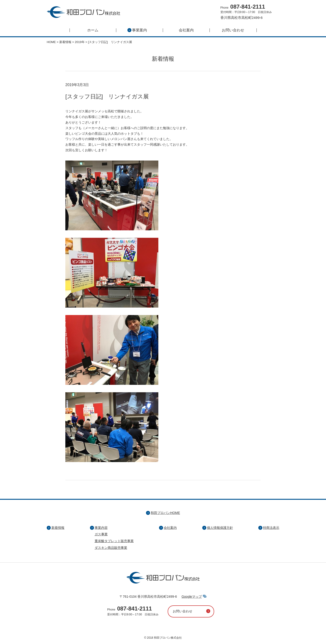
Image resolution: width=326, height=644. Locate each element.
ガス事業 (101, 534)
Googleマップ (192, 597)
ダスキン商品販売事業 (111, 548)
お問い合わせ (233, 30)
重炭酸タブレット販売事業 (114, 541)
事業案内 (137, 30)
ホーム (93, 30)
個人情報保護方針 (220, 528)
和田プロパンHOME (165, 513)
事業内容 (101, 528)
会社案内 (186, 30)
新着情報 (58, 528)
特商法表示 (271, 528)
